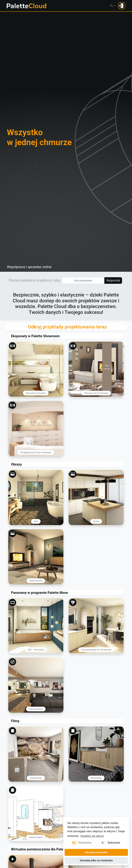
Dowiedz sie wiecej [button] (92, 836)
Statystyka (114, 843)
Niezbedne (85, 843)
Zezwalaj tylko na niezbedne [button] (96, 860)
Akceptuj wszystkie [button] (96, 852)
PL (112, 6)
